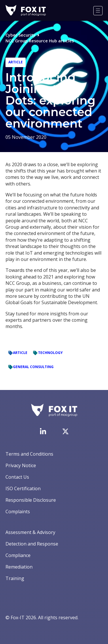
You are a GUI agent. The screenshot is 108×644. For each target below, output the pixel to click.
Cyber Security (20, 35)
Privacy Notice (21, 465)
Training (15, 578)
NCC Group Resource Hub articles (40, 41)
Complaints (18, 512)
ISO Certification (23, 488)
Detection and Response (32, 544)
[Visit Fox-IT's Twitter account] (65, 431)
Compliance (18, 555)
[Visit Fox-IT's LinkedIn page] (43, 431)
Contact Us (17, 477)
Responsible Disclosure (31, 500)
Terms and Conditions (29, 454)
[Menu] (98, 11)
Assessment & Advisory (30, 532)
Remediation (19, 567)
